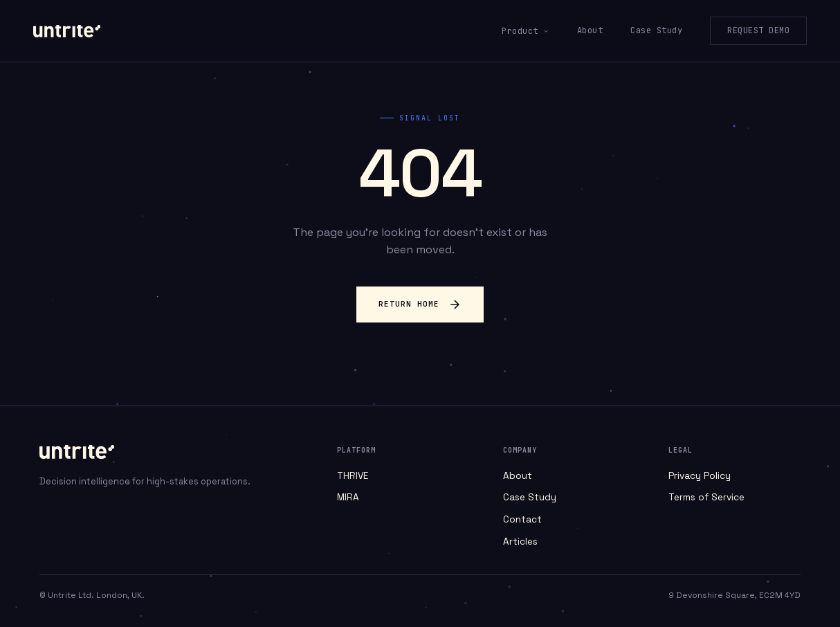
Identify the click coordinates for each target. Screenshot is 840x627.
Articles (520, 542)
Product (526, 31)
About (590, 30)
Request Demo (758, 30)
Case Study (656, 30)
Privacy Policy (700, 476)
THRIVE (353, 476)
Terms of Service (706, 497)
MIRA (348, 497)
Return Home (420, 305)
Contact (522, 519)
